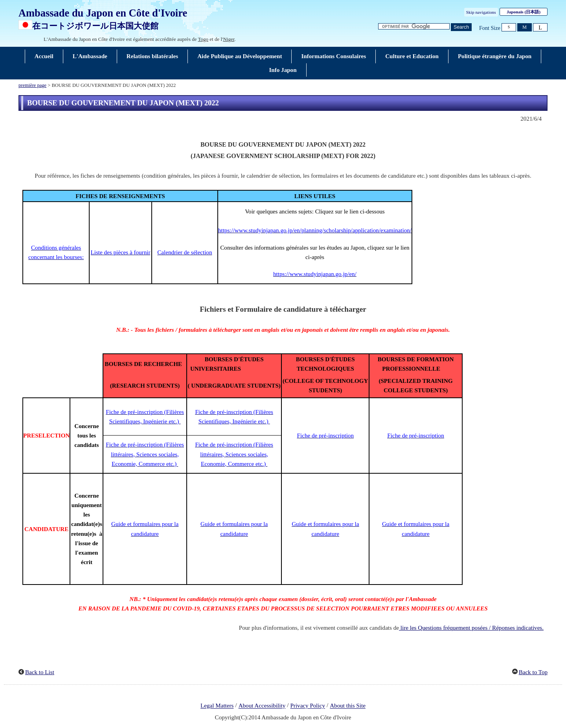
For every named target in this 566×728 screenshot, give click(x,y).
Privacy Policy (308, 706)
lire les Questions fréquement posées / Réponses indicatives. (471, 628)
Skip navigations (481, 12)
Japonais (524, 12)
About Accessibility (262, 706)
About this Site (348, 706)
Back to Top (533, 672)
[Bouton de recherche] (461, 27)
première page (32, 85)
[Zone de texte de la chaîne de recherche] (414, 27)
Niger (229, 39)
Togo (203, 39)
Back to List (40, 672)
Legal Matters (217, 706)
